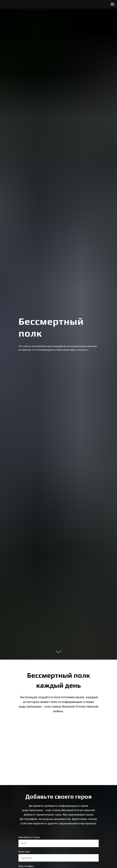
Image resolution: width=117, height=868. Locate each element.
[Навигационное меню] (112, 4)
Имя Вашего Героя (29, 837)
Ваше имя (24, 852)
